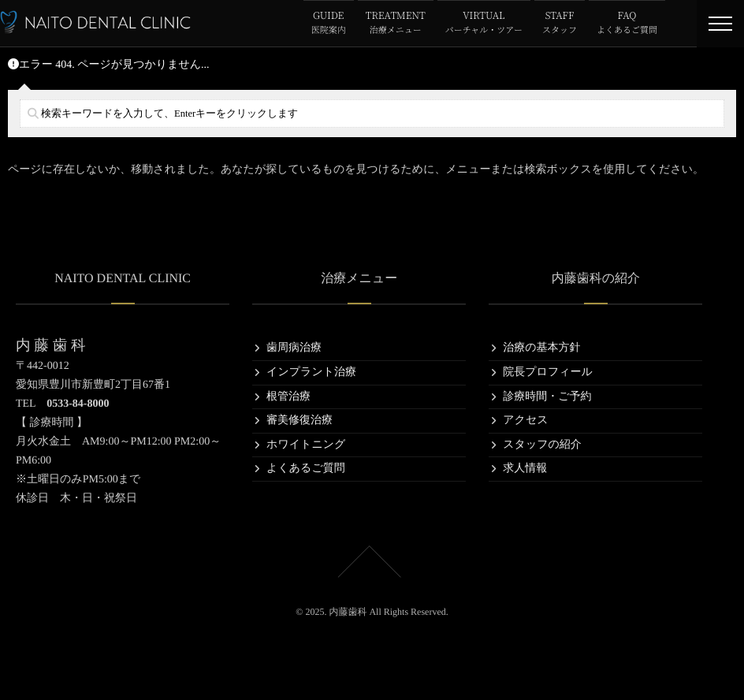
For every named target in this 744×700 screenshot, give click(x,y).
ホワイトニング (306, 445)
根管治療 (288, 397)
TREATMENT (396, 23)
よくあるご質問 (306, 469)
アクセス (525, 421)
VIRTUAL (484, 23)
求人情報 (525, 469)
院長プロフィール (548, 372)
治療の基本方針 (541, 348)
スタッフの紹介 (542, 445)
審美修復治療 (299, 421)
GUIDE (329, 23)
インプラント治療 (311, 372)
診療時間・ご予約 (547, 397)
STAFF (560, 23)
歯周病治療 (294, 348)
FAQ (627, 23)
